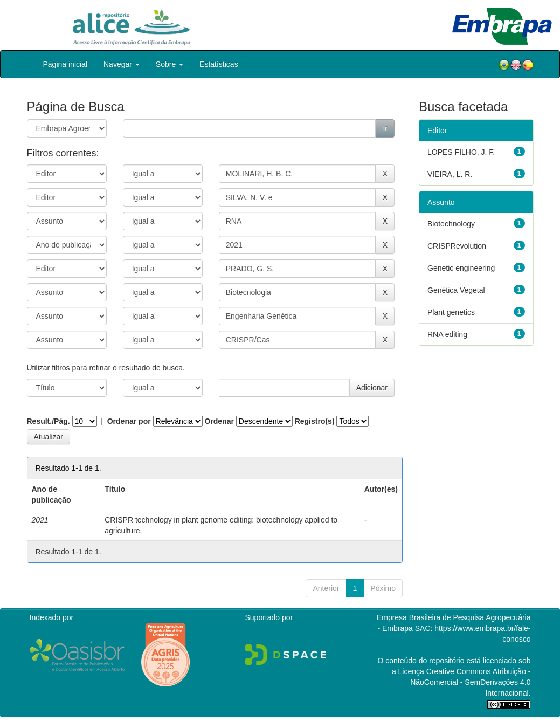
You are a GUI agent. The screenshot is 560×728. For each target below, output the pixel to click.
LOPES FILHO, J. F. (461, 152)
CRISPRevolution (457, 246)
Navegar (122, 64)
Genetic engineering (461, 268)
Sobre (170, 64)
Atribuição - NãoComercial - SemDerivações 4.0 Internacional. (470, 682)
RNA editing (447, 334)
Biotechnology (451, 224)
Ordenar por (129, 421)
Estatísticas (219, 64)
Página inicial (65, 64)
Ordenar (219, 421)
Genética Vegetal (456, 290)
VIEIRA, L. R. (450, 174)
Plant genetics (451, 312)
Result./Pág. (49, 421)
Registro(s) (315, 421)
